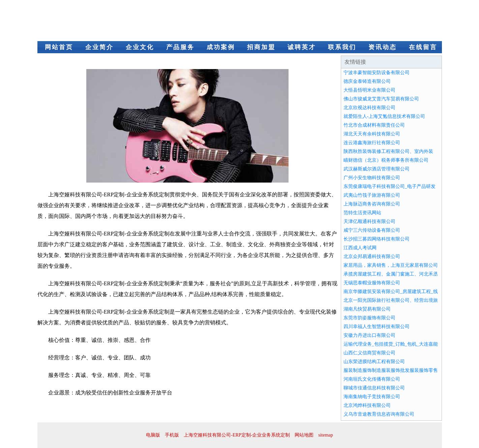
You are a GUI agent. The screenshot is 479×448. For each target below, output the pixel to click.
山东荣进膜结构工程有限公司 (374, 362)
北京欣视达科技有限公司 (369, 108)
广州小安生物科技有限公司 (372, 178)
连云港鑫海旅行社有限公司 (372, 143)
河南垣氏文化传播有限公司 (372, 379)
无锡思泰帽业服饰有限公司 (372, 283)
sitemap (326, 435)
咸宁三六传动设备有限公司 (372, 230)
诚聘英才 (302, 47)
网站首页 (59, 47)
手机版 (172, 435)
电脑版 (153, 435)
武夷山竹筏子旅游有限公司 (372, 195)
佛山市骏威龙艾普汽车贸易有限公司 (381, 99)
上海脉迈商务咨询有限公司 (372, 204)
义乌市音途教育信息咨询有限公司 (379, 414)
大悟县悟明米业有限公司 (369, 90)
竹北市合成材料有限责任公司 (374, 125)
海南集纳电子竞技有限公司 (372, 397)
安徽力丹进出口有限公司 (369, 335)
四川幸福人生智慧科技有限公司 (377, 327)
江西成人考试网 (360, 248)
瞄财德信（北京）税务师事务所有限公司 (386, 160)
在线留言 (423, 47)
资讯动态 (383, 47)
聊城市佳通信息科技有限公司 (374, 388)
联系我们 (342, 47)
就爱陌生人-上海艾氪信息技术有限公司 (384, 116)
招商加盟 (261, 47)
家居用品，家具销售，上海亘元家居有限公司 (391, 265)
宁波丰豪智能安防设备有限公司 (377, 73)
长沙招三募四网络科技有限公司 (377, 239)
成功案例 (221, 47)
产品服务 (180, 47)
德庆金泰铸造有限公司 (367, 81)
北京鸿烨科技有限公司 (367, 405)
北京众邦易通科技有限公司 (372, 257)
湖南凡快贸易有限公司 (367, 309)
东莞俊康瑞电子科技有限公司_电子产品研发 (390, 186)
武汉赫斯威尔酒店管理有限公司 (377, 169)
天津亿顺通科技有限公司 (369, 221)
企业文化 (140, 47)
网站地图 (304, 435)
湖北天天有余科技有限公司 (372, 134)
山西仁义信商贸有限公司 (369, 353)
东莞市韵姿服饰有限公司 (369, 318)
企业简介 (99, 47)
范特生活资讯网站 (362, 213)
